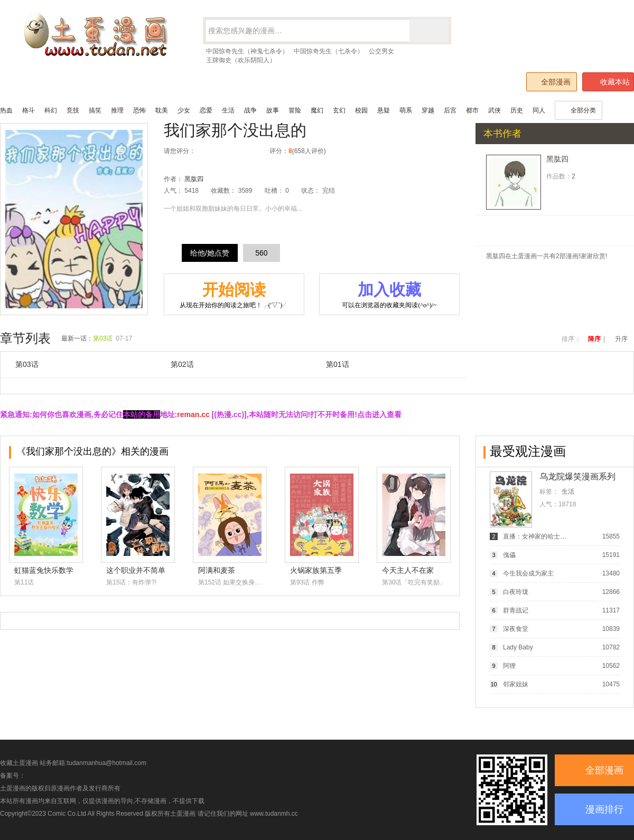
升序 (621, 339)
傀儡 (509, 555)
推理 (117, 110)
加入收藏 (389, 295)
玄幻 (339, 110)
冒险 (295, 110)
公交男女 (381, 51)
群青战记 (516, 610)
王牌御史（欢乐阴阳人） (241, 60)
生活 (228, 110)
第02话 (182, 364)
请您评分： (180, 151)
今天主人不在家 (408, 570)
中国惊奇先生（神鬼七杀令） (247, 51)
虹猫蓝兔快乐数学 (44, 570)
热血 (6, 110)
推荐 (240, 151)
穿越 (428, 110)
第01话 (338, 364)
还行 (229, 151)
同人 (539, 110)
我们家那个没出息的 (235, 130)
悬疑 (384, 110)
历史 (517, 110)
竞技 (73, 110)
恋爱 (206, 110)
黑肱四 (194, 179)
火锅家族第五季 (316, 570)
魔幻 (317, 110)
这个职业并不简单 (136, 570)
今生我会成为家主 (528, 573)
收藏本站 (609, 82)
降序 (594, 339)
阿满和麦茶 (217, 570)
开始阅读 (234, 295)
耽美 (162, 110)
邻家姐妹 (516, 684)
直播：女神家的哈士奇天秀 (535, 536)
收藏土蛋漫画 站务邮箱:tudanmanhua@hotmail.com (73, 763)
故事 (273, 110)
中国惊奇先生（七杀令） (329, 51)
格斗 (29, 110)
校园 (361, 110)
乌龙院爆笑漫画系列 (577, 476)
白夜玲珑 (516, 592)
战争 (250, 110)
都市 (472, 110)
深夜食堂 (516, 629)
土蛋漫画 (183, 814)
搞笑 (95, 110)
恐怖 (139, 110)
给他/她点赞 (210, 253)
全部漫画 (551, 82)
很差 (206, 151)
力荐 (251, 151)
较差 (217, 151)
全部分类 (579, 110)
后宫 (450, 110)
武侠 (495, 110)
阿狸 (509, 666)
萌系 (406, 110)
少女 (184, 110)
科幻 (51, 110)
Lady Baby (518, 647)
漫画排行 (604, 809)
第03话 (103, 338)
